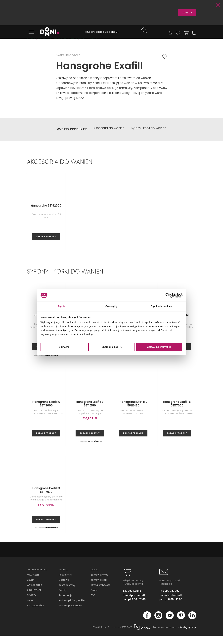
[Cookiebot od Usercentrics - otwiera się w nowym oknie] (168, 295)
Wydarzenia (35, 593)
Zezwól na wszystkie (159, 347)
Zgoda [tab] (62, 306)
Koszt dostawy (67, 593)
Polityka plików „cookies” (73, 609)
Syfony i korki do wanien (149, 137)
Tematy (32, 604)
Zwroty (63, 598)
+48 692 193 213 (132, 599)
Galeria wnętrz (37, 578)
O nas (94, 598)
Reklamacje (66, 604)
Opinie (94, 578)
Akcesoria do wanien (109, 137)
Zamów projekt (99, 583)
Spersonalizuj (112, 347)
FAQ (93, 604)
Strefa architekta (101, 593)
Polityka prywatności (71, 614)
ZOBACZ (187, 13)
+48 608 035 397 (169, 599)
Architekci (34, 598)
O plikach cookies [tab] (161, 306)
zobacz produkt (46, 245)
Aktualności (35, 614)
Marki (31, 609)
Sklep (30, 588)
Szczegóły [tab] (111, 306)
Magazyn (33, 583)
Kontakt (63, 578)
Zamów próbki (99, 588)
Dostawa (64, 588)
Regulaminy (66, 583)
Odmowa (64, 347)
